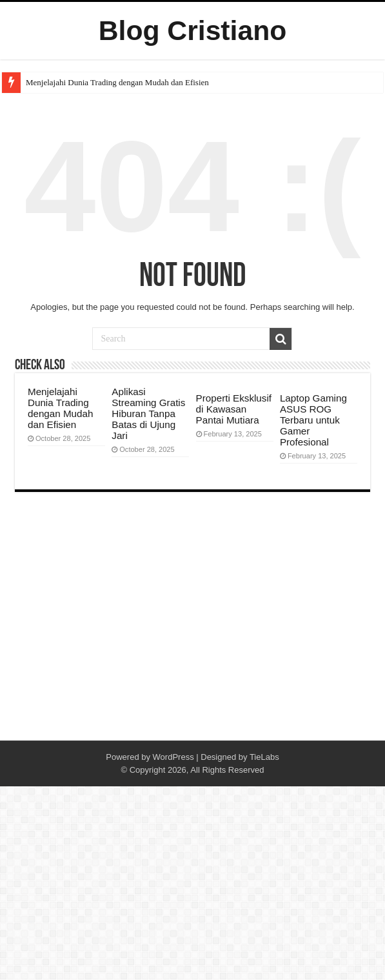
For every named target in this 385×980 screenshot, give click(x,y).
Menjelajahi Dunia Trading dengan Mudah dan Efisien (117, 82)
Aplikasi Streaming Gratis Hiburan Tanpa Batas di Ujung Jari (148, 413)
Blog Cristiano (193, 30)
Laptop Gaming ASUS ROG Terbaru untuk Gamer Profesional (313, 420)
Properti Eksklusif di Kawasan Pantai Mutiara (234, 409)
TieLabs (264, 757)
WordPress (173, 757)
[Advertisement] (193, 637)
